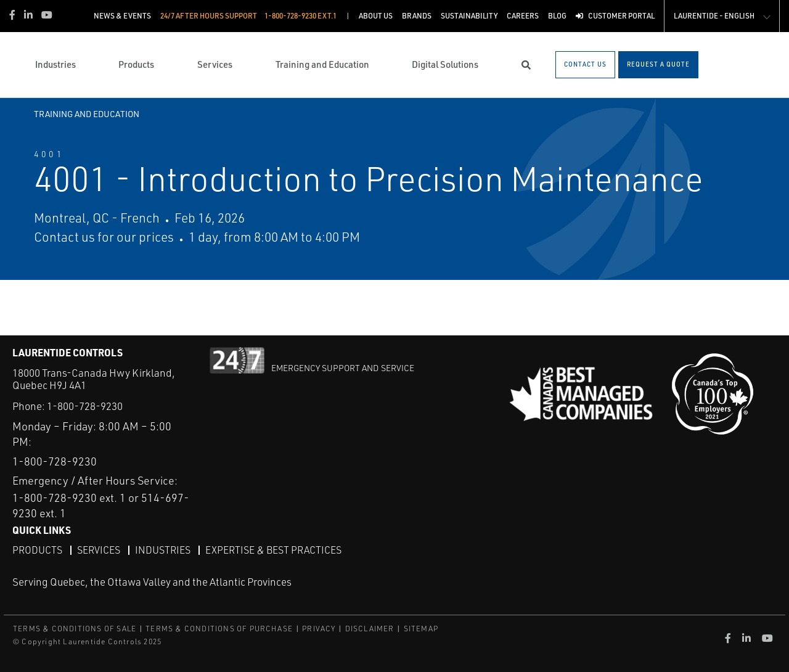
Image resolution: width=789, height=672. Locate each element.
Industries (163, 550)
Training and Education (87, 114)
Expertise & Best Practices (273, 550)
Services (99, 550)
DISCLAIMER (370, 629)
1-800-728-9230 (85, 406)
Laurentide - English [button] (714, 16)
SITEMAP (421, 629)
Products (37, 550)
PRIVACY (319, 629)
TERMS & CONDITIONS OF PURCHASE (219, 629)
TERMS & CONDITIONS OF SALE (75, 629)
